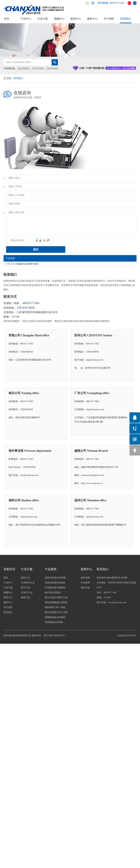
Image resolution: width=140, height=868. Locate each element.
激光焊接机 (53, 68)
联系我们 (126, 19)
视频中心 (59, 19)
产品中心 (26, 19)
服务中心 (92, 19)
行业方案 (43, 19)
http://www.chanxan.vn (92, 483)
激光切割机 (24, 68)
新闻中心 (76, 19)
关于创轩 (109, 19)
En (135, 3)
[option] (70, 40)
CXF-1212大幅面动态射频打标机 (22, 264)
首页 (7, 19)
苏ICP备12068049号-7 (55, 636)
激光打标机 (38, 68)
